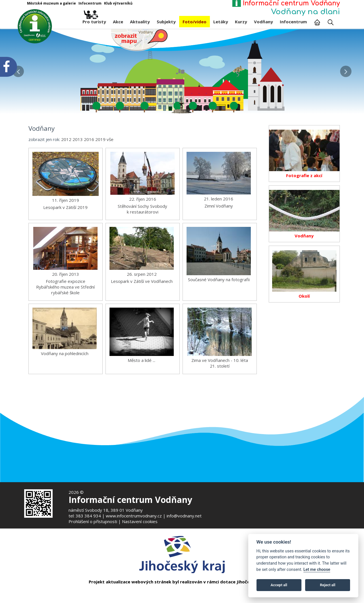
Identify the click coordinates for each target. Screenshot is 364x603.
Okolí (304, 312)
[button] (346, 70)
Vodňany (263, 22)
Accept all (279, 585)
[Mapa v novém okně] (139, 40)
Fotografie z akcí (304, 192)
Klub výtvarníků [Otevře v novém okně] (118, 3)
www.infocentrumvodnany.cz (134, 516)
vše (110, 155)
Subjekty (166, 22)
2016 (89, 155)
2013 (78, 155)
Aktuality (140, 22)
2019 (100, 155)
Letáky (221, 22)
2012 (66, 155)
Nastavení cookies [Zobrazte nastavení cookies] (140, 521)
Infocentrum (293, 22)
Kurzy (241, 22)
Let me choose (317, 570)
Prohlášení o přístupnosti (93, 521)
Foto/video (195, 22)
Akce (118, 22)
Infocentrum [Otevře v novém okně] (90, 3)
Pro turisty (94, 20)
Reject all (328, 585)
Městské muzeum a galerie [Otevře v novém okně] (51, 3)
